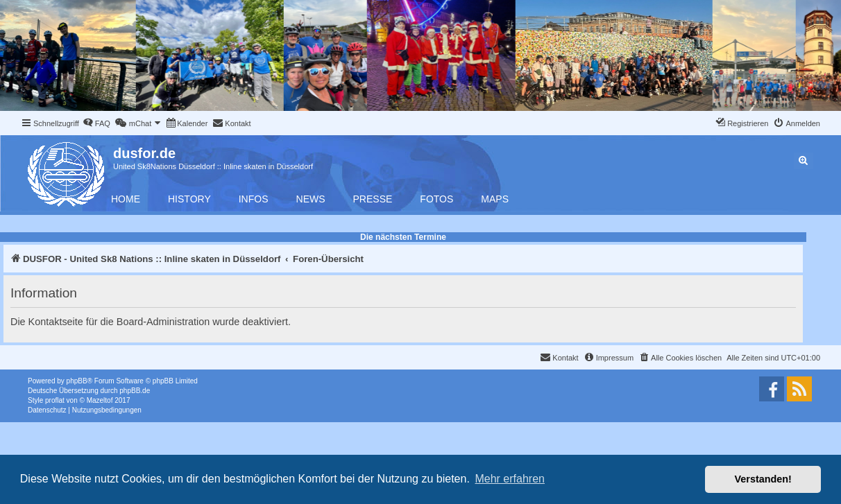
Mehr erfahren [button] (510, 479)
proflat (55, 400)
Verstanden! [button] (763, 479)
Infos (254, 199)
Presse (373, 199)
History (189, 199)
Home (126, 199)
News (311, 199)
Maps (495, 199)
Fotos (436, 199)
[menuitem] (96, 123)
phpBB (77, 381)
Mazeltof (100, 400)
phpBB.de (135, 391)
